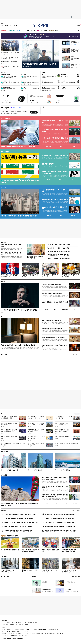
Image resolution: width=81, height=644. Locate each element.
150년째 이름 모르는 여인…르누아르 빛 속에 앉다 (55, 302)
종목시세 (61, 180)
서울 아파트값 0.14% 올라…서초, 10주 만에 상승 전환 (55, 191)
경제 (28, 30)
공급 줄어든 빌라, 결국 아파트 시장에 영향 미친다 (50, 571)
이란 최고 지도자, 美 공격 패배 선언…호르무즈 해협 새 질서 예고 (21, 523)
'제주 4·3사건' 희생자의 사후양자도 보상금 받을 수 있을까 (9, 417)
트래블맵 (47, 503)
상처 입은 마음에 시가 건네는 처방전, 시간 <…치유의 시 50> (36, 417)
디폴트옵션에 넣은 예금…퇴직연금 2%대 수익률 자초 (18, 147)
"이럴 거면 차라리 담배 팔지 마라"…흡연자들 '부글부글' (19, 519)
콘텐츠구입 (11, 629)
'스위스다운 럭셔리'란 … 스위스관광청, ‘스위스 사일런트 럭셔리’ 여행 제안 (55, 478)
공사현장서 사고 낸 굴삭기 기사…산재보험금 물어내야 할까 (63, 424)
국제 (34, 30)
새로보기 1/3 (77, 414)
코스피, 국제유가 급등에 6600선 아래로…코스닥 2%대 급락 (54, 130)
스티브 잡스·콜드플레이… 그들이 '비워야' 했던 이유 (55, 346)
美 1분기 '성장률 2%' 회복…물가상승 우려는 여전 (67, 443)
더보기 (57, 30)
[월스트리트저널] (11, 25)
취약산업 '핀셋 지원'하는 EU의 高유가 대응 (49, 77)
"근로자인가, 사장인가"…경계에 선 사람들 (36, 431)
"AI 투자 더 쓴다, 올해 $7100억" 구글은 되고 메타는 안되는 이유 (36, 437)
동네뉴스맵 (49, 215)
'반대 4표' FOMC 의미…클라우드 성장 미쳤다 (10, 83)
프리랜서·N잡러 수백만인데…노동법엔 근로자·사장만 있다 (63, 431)
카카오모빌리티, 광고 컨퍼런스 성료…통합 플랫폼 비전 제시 (9, 431)
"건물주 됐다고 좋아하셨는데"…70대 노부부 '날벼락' (10, 571)
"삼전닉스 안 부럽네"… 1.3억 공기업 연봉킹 (59, 258)
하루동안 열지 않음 (73, 36)
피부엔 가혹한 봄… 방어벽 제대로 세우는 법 (53, 337)
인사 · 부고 (75, 577)
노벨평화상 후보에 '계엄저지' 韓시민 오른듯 (30, 276)
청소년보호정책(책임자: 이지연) (53, 629)
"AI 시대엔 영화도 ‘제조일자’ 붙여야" (51, 285)
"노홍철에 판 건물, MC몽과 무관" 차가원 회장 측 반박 (54, 208)
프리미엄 (52, 30)
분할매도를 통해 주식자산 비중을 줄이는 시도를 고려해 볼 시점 (30, 83)
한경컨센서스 (49, 146)
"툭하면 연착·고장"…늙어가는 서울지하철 (10, 67)
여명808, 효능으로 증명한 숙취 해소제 (51, 551)
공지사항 (34, 577)
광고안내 (19, 622)
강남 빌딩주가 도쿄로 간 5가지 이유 (30, 571)
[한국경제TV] (7, 25)
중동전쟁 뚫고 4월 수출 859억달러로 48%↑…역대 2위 (75, 66)
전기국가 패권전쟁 (63, 470)
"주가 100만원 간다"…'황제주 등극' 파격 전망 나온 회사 (60, 523)
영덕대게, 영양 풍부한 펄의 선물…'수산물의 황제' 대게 (70, 551)
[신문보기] (2, 25)
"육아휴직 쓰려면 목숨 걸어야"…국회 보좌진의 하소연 (49, 90)
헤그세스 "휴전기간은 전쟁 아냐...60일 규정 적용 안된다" (10, 62)
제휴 (8, 629)
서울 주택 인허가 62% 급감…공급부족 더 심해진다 (55, 199)
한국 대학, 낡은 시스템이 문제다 (68, 83)
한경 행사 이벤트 (5, 577)
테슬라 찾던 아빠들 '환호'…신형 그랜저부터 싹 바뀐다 (18, 527)
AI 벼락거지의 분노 (65, 76)
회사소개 (4, 622)
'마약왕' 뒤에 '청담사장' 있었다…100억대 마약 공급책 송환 (10, 53)
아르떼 (3, 281)
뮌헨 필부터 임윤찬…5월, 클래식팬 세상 (52, 293)
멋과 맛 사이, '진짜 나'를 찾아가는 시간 (52, 320)
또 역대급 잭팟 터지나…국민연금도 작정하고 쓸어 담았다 (60, 514)
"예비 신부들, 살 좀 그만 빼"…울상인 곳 (11, 254)
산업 (31, 30)
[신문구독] (20, 25)
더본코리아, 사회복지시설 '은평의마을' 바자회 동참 (9, 424)
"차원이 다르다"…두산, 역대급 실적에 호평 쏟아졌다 (55, 139)
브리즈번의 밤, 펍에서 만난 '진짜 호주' (52, 329)
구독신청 (9, 622)
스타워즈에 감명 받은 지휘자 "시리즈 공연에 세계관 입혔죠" (19, 311)
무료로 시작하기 (34, 112)
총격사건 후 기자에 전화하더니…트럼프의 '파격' (36, 257)
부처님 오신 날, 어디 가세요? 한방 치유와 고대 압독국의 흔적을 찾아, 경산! (20, 504)
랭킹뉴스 (3, 510)
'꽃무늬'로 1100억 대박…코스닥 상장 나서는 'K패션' (40, 64)
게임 (42, 30)
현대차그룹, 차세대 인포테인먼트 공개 (9, 437)
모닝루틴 (46, 30)
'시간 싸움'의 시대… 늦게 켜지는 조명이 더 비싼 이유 (18, 345)
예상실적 (48, 180)
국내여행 (56, 503)
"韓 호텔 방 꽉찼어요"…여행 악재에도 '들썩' (59, 251)
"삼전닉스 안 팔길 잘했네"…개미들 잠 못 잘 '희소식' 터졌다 (20, 514)
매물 (61, 215)
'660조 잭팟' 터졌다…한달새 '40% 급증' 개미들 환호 (18, 531)
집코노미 (18, 30)
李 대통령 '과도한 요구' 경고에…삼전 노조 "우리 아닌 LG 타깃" (10, 58)
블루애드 (24, 622)
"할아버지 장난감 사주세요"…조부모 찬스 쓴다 (50, 276)
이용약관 (36, 629)
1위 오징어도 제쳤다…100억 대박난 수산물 (59, 245)
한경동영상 (4, 355)
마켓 (73, 146)
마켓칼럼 (23, 81)
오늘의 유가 (23, 87)
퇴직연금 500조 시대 (9, 470)
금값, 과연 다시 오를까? (48, 164)
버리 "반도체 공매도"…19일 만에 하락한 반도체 (10, 90)
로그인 (78, 25)
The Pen (3, 556)
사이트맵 (22, 629)
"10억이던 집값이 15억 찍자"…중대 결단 (58, 255)
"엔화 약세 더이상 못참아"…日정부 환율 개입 (75, 58)
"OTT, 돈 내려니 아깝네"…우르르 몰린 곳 (58, 248)
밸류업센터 (73, 215)
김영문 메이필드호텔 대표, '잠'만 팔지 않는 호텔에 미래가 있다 (55, 487)
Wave (38, 30)
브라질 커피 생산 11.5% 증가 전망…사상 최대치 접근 (30, 77)
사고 (79, 577)
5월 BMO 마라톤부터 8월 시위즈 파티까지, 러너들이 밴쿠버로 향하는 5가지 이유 (55, 496)
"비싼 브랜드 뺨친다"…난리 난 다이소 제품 (11, 246)
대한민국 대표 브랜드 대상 (13, 536)
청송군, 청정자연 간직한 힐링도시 (10, 550)
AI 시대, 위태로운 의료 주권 (47, 83)
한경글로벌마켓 (12, 30)
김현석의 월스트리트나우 (6, 75)
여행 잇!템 (75, 503)
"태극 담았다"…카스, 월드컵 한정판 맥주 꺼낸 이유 (10, 276)
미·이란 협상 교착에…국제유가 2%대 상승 (30, 90)
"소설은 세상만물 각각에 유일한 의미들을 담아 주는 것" (64, 417)
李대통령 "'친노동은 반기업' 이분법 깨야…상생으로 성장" (75, 50)
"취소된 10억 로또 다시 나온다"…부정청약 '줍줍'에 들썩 (19, 216)
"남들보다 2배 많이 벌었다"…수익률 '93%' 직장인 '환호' (55, 122)
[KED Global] (15, 25)
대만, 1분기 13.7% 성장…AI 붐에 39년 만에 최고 (36, 444)
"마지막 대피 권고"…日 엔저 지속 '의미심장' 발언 (55, 155)
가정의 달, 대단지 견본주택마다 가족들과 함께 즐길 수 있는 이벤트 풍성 (36, 425)
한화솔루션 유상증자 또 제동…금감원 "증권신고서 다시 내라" (13, 444)
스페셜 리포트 (5, 451)
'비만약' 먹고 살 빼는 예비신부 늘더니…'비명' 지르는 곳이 (60, 527)
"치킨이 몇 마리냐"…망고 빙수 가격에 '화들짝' (71, 276)
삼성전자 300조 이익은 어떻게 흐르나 (75, 43)
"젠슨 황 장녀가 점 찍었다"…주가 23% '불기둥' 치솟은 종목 (61, 531)
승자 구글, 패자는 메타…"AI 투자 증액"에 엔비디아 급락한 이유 (10, 77)
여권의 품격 (64, 89)
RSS (32, 629)
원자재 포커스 (23, 75)
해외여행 (65, 503)
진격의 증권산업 (35, 470)
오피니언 (24, 30)
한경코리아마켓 (4, 30)
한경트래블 (4, 475)
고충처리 (14, 622)
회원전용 (3, 72)
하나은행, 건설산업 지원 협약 (62, 437)
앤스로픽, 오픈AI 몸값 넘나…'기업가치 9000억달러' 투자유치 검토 (54, 173)
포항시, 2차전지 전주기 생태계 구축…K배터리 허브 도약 (30, 551)
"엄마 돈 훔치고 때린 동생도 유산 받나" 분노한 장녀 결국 (70, 571)
